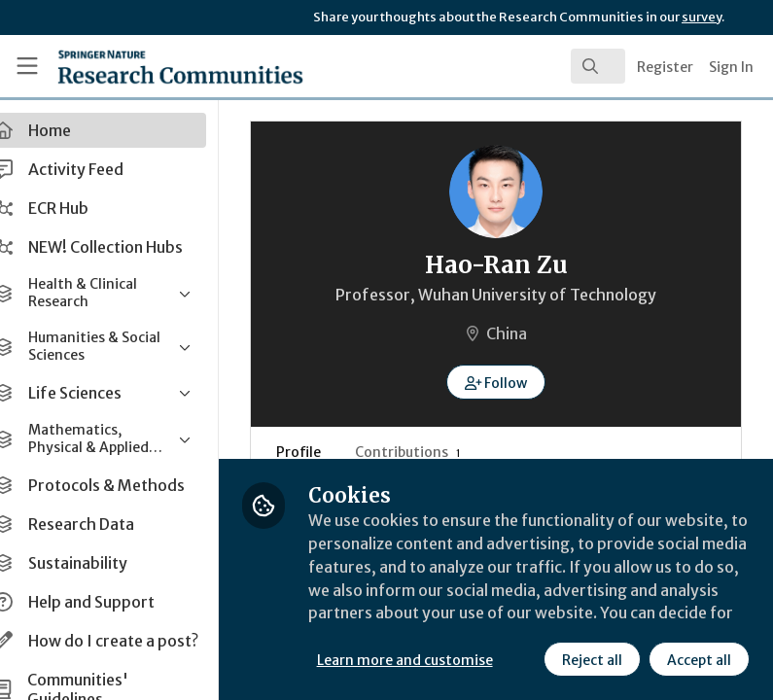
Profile (329, 452)
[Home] (139, 66)
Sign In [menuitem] (731, 67)
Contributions (438, 452)
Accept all (699, 660)
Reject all (592, 660)
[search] (598, 66)
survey (702, 17)
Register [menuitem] (665, 67)
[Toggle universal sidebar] (27, 66)
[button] (511, 382)
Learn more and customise (435, 660)
